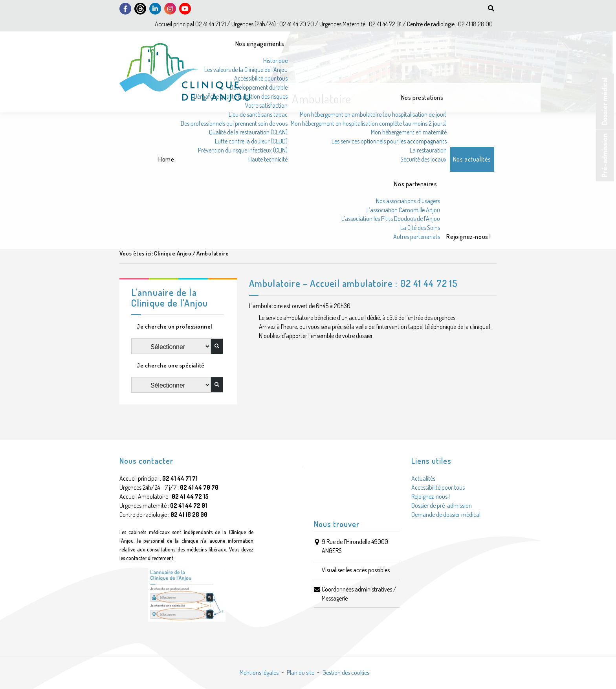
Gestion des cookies (346, 672)
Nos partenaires (415, 184)
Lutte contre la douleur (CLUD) (251, 141)
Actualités (423, 478)
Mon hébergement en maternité (409, 132)
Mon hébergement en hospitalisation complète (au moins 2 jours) (369, 123)
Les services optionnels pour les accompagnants (389, 141)
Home (166, 159)
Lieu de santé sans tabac (258, 114)
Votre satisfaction (266, 105)
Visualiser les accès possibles (356, 570)
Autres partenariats (417, 237)
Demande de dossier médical (446, 514)
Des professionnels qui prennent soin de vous (234, 123)
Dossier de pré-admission (442, 505)
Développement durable (259, 87)
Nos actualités (472, 159)
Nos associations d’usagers (408, 201)
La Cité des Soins (420, 228)
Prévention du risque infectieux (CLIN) (243, 150)
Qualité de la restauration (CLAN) (248, 132)
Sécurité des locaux (423, 159)
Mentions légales (259, 672)
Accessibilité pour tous (261, 78)
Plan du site (301, 672)
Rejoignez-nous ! (469, 237)
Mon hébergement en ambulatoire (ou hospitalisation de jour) (373, 114)
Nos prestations (422, 97)
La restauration (428, 150)
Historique (275, 61)
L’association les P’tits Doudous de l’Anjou (391, 219)
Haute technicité (268, 159)
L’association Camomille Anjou (403, 210)
